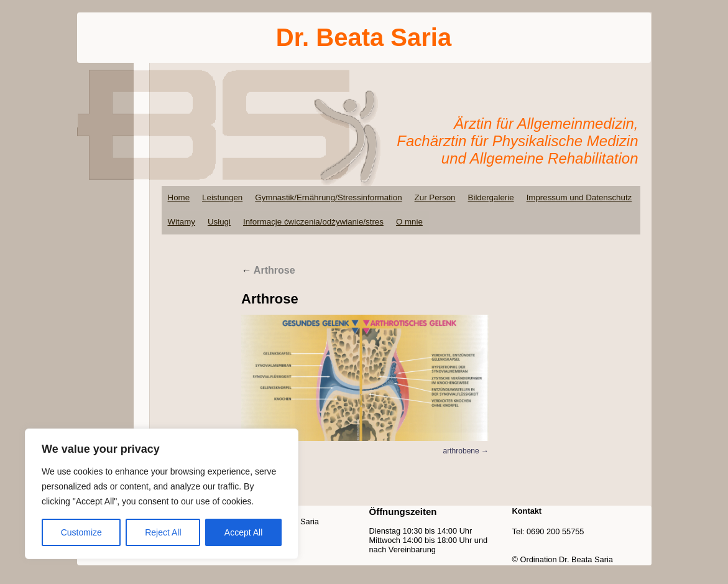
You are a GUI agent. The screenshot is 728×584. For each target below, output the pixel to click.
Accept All (243, 532)
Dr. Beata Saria (364, 37)
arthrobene (461, 451)
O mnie (409, 222)
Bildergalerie (491, 197)
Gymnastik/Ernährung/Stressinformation (328, 197)
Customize (81, 532)
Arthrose (268, 270)
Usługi (219, 222)
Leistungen (222, 197)
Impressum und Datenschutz (579, 197)
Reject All (163, 532)
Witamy (182, 222)
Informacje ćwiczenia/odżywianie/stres (313, 222)
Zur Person (435, 197)
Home (179, 197)
